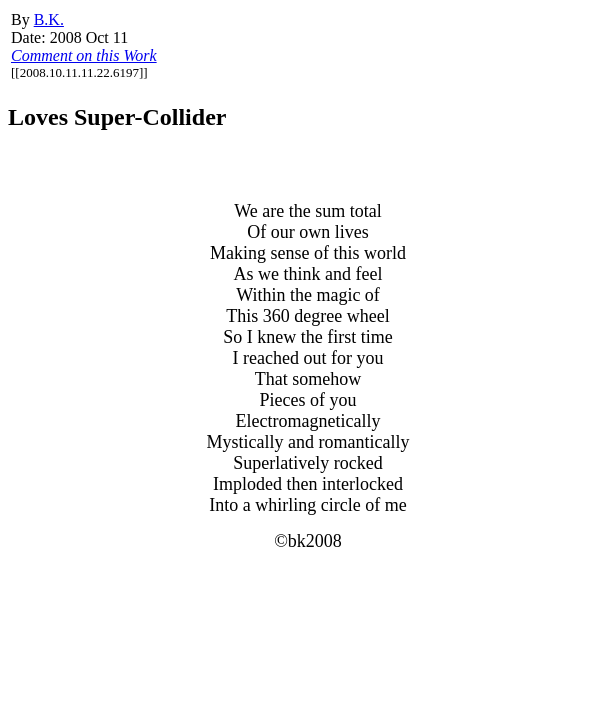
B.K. (49, 19)
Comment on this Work (84, 55)
